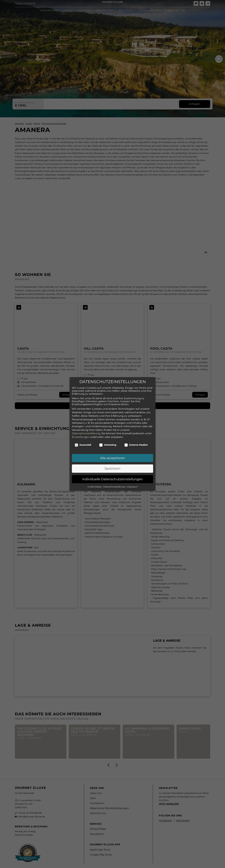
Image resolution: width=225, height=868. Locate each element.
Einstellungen (81, 427)
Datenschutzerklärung (86, 424)
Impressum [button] (132, 477)
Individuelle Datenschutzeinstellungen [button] (112, 470)
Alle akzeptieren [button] (112, 448)
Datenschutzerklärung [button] (114, 477)
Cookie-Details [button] (95, 477)
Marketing (108, 435)
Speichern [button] (112, 459)
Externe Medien (136, 435)
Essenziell (83, 435)
